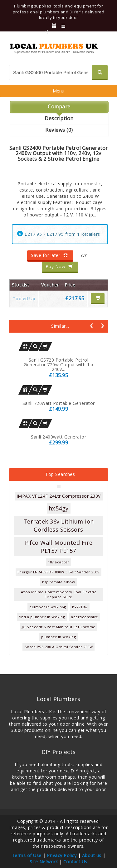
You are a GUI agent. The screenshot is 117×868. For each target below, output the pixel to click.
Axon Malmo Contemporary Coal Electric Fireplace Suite (59, 594)
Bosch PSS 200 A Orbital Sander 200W (59, 647)
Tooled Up (24, 299)
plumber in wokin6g (48, 607)
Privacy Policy (62, 855)
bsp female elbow (58, 582)
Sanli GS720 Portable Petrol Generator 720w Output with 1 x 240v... (58, 365)
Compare (59, 107)
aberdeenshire (85, 617)
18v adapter (58, 562)
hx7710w (80, 607)
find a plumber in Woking (42, 617)
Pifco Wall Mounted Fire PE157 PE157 (58, 547)
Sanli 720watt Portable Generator (59, 403)
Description (59, 118)
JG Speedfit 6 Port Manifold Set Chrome (59, 627)
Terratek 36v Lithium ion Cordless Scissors (59, 525)
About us (92, 855)
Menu (58, 92)
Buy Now (59, 266)
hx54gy (59, 508)
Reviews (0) (59, 130)
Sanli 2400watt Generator (58, 437)
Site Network (44, 862)
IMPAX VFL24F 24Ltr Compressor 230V (59, 496)
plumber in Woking (59, 637)
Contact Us (75, 862)
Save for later (49, 255)
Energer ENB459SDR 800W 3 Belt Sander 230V (59, 572)
